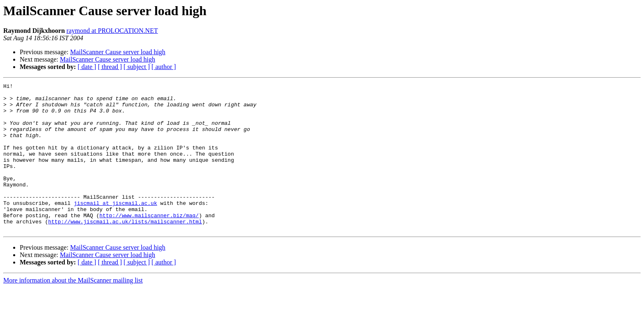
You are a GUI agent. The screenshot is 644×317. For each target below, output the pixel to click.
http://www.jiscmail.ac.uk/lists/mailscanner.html (125, 250)
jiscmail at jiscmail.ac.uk (116, 227)
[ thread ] (110, 67)
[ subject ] (137, 67)
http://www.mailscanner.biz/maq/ (149, 242)
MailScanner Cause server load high (118, 52)
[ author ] (164, 67)
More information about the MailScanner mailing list (73, 310)
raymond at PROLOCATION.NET (112, 31)
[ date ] (87, 67)
